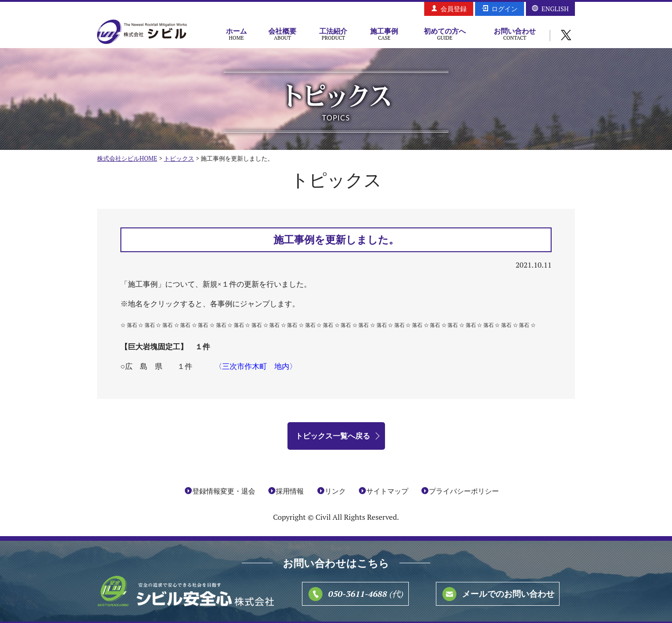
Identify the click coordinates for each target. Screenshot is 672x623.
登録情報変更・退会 (224, 491)
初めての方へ (445, 34)
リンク (335, 491)
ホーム (236, 34)
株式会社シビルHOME (127, 158)
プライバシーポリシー (464, 491)
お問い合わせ (515, 34)
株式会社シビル (142, 32)
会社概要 (283, 34)
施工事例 (384, 34)
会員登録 (454, 9)
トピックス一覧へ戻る (333, 436)
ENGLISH (555, 9)
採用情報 (290, 491)
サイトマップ (387, 491)
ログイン (504, 9)
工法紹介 (333, 34)
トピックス (179, 158)
